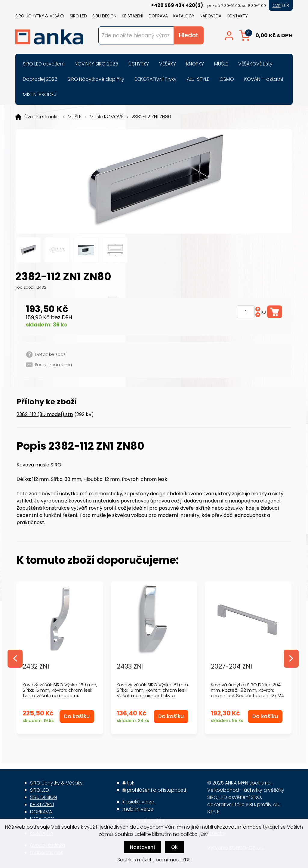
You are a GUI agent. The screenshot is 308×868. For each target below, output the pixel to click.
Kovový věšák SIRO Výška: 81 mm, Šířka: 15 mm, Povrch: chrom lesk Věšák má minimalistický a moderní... (153, 693)
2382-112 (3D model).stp (45, 414)
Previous (15, 659)
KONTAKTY (237, 16)
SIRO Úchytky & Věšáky (40, 16)
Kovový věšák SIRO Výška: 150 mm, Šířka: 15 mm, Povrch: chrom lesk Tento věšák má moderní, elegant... (60, 693)
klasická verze (138, 802)
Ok (174, 847)
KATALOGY (184, 16)
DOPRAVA (158, 16)
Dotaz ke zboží (51, 354)
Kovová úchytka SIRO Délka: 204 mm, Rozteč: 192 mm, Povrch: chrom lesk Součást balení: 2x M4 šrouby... (247, 693)
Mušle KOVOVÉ (106, 117)
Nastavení (142, 847)
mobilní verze (138, 809)
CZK (277, 5)
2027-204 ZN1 (232, 667)
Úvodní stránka (42, 117)
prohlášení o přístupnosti (156, 790)
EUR (285, 5)
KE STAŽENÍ (132, 16)
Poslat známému (53, 365)
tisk (131, 783)
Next (291, 659)
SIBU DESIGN (104, 16)
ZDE (186, 860)
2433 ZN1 (130, 667)
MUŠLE (75, 117)
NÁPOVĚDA (211, 16)
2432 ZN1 (36, 667)
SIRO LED (78, 16)
